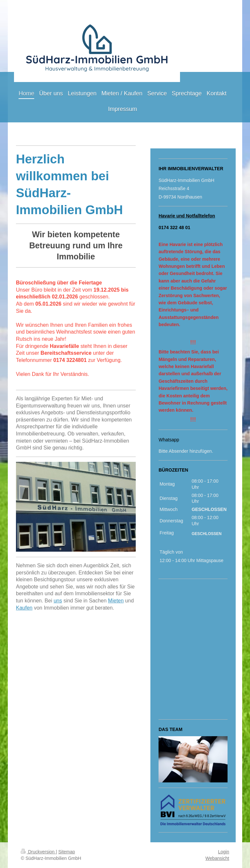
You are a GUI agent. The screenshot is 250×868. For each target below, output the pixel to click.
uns (58, 601)
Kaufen (24, 608)
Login (224, 852)
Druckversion (38, 852)
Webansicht (217, 858)
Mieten (116, 601)
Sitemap (67, 852)
